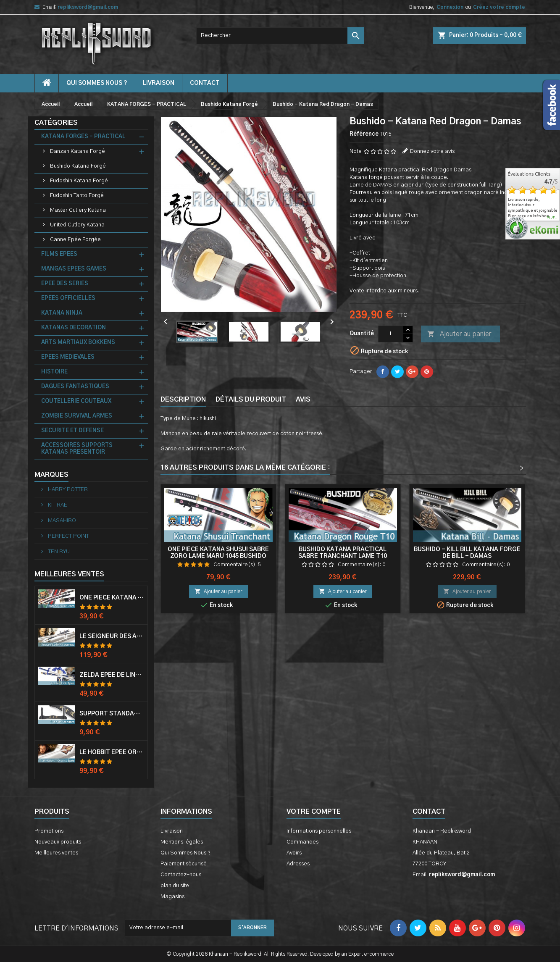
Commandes (302, 842)
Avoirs (294, 853)
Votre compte (314, 812)
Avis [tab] (303, 400)
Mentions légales (182, 842)
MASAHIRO (61, 521)
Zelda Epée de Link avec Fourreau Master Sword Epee (112, 675)
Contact (429, 812)
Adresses (298, 864)
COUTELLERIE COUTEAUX (76, 401)
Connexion (450, 7)
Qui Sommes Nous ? (97, 83)
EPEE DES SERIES (65, 284)
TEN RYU (58, 552)
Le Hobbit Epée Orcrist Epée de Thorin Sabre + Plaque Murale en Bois (112, 752)
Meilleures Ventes (69, 574)
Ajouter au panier (459, 334)
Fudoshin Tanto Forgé (77, 196)
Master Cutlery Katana (78, 210)
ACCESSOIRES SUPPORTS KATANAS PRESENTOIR (77, 449)
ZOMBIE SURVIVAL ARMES (77, 416)
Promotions (49, 831)
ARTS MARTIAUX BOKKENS (78, 343)
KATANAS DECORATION (74, 328)
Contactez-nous (181, 875)
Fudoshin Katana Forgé (79, 181)
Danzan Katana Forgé (78, 151)
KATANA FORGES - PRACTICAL (83, 137)
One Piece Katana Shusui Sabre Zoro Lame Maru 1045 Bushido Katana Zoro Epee (218, 556)
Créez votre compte (499, 7)
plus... (552, 218)
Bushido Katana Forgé (78, 166)
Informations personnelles (319, 831)
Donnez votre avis (432, 151)
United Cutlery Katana (77, 225)
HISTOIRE (54, 372)
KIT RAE (57, 505)
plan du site (175, 886)
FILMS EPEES (59, 254)
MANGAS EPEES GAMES (74, 269)
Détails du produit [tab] (251, 400)
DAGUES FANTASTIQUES (75, 387)
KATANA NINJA (62, 313)
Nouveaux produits (58, 842)
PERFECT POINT (68, 536)
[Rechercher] (280, 36)
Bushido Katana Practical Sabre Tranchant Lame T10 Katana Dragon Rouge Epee (343, 556)
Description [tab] (183, 400)
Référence (364, 134)
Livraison (159, 83)
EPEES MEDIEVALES (68, 357)
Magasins (172, 897)
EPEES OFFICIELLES (68, 298)
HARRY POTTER (67, 490)
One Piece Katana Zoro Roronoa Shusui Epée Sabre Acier (112, 598)
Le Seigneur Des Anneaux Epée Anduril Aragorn (112, 636)
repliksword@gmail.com (88, 7)
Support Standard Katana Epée (112, 714)
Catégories (56, 123)
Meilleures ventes (56, 853)
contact (205, 83)
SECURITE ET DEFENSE (72, 431)
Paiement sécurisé (184, 864)
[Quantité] (391, 334)
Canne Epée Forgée (75, 240)
